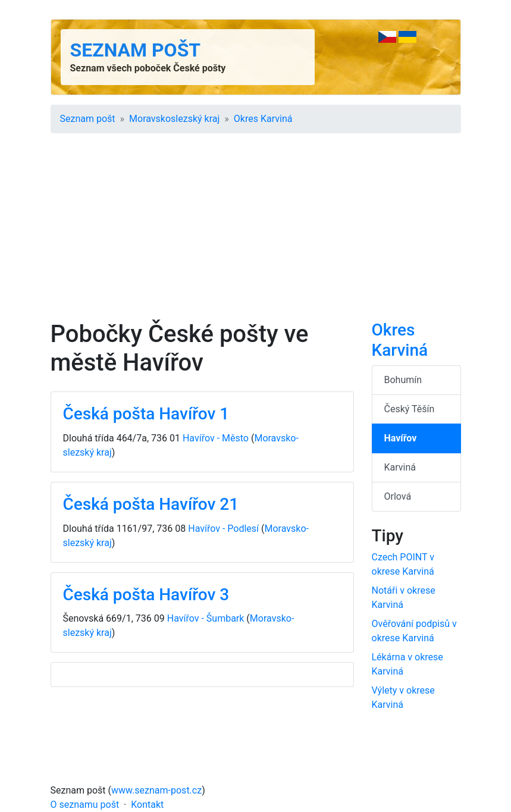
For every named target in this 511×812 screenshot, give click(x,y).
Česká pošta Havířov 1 (146, 414)
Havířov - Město (216, 438)
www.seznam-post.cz (156, 790)
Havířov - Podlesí (223, 529)
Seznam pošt (136, 50)
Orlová (398, 496)
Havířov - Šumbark (206, 618)
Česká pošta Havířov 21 (151, 504)
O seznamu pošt (85, 805)
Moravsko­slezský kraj (174, 119)
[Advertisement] (256, 231)
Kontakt (147, 805)
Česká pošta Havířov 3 (146, 595)
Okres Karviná (263, 119)
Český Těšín (410, 409)
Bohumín (403, 380)
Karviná (400, 467)
